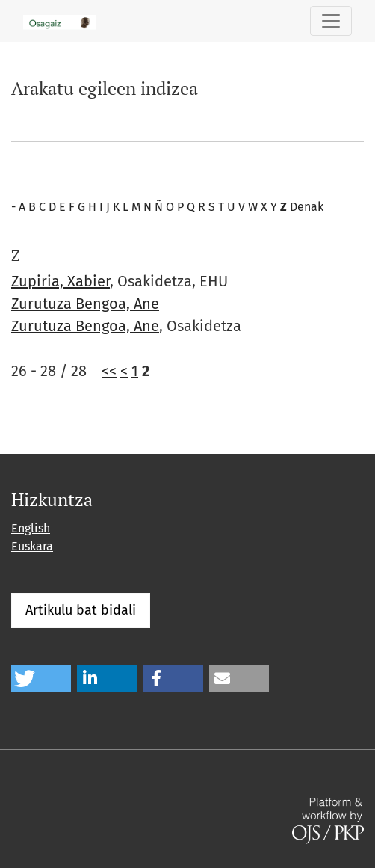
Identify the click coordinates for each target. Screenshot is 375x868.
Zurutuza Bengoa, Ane (85, 304)
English (31, 528)
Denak (307, 207)
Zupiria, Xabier (61, 281)
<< (109, 371)
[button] (41, 678)
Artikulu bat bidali (81, 610)
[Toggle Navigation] (331, 21)
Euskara (32, 546)
